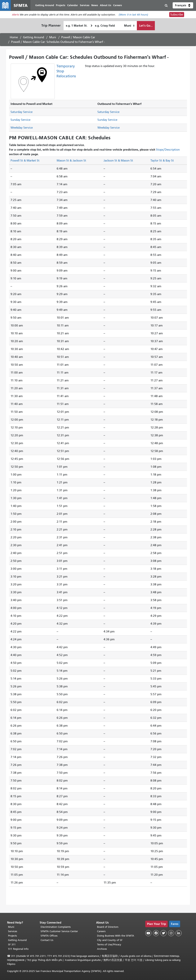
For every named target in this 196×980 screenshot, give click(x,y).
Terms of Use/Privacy (109, 945)
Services (13, 931)
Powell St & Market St (25, 161)
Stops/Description (168, 150)
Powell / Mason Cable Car (78, 37)
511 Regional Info (18, 949)
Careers (101, 931)
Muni (53, 37)
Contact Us (47, 940)
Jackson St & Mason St (118, 161)
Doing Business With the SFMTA (116, 936)
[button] (183, 5)
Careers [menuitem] (118, 5)
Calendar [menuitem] (73, 5)
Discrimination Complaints (56, 927)
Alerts (16, 15)
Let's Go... (146, 26)
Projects (12, 936)
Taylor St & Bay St (162, 161)
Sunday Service (20, 120)
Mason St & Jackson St (71, 161)
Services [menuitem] (85, 5)
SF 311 (12, 945)
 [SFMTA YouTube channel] (148, 933)
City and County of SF (110, 940)
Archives (102, 949)
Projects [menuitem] (61, 5)
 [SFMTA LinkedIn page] (179, 933)
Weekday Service (22, 128)
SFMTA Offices (49, 936)
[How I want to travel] (129, 26)
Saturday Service (22, 112)
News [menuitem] (95, 5)
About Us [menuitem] (106, 5)
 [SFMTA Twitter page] (163, 933)
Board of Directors (108, 927)
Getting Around (33, 37)
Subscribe (177, 15)
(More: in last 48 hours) (133, 15)
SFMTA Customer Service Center (59, 931)
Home (14, 37)
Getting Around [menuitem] (45, 5)
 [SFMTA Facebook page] (156, 933)
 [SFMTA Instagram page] (171, 933)
